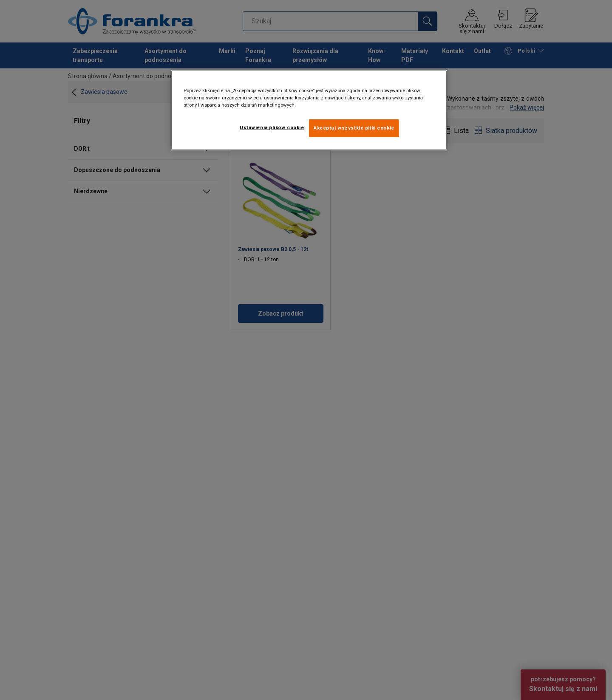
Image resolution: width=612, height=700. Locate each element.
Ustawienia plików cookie (272, 127)
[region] (309, 110)
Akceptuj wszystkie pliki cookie (354, 128)
